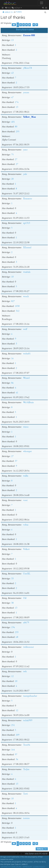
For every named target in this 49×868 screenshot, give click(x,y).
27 (16, 159)
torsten (26, 818)
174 (17, 102)
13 (12, 40)
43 (12, 73)
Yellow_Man (29, 117)
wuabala (27, 272)
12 (12, 676)
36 (17, 759)
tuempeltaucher (30, 696)
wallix (26, 476)
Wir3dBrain (28, 402)
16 (12, 358)
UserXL (27, 574)
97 (16, 754)
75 (12, 154)
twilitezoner (28, 647)
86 (12, 383)
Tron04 (27, 745)
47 (12, 97)
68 (17, 637)
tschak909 (28, 720)
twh (25, 671)
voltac (26, 525)
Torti (25, 794)
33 (12, 578)
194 (13, 627)
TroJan (26, 769)
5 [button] (30, 25)
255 (18, 131)
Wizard (26, 378)
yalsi (25, 174)
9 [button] (34, 25)
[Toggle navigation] (42, 3)
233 (17, 632)
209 (18, 735)
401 (13, 122)
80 (16, 127)
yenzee (26, 92)
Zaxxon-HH (29, 35)
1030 (17, 306)
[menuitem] (8, 8)
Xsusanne (28, 198)
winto (26, 427)
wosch (26, 296)
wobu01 (27, 354)
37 (16, 461)
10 (12, 277)
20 (12, 179)
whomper (27, 451)
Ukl (25, 598)
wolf (25, 329)
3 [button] (24, 25)
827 (13, 301)
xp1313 (27, 223)
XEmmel (27, 247)
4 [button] (27, 25)
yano (25, 150)
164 (13, 750)
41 (17, 392)
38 (12, 603)
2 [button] (21, 25)
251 (13, 725)
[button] (14, 25)
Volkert (26, 549)
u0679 (26, 622)
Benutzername (25, 29)
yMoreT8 (28, 68)
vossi (25, 500)
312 (18, 311)
